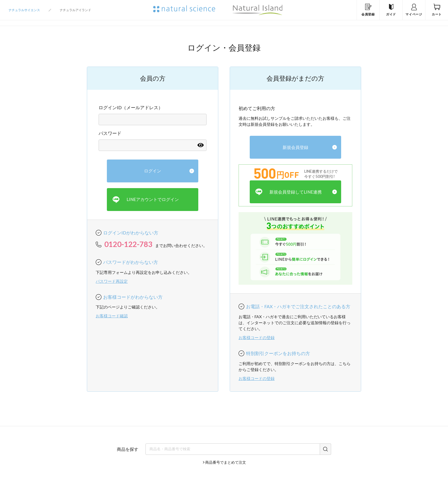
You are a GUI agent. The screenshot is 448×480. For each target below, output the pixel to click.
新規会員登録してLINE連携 (289, 192)
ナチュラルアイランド (75, 10)
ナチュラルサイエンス (24, 10)
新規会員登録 (295, 147)
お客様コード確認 (112, 316)
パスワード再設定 (112, 281)
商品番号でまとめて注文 (226, 462)
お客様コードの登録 (257, 337)
